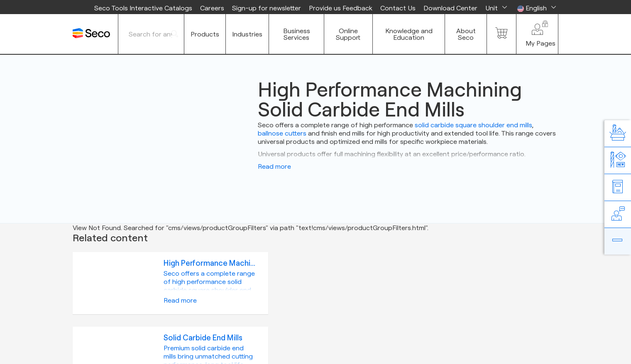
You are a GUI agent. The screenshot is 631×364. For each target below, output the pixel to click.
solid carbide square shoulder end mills (473, 125)
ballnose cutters (282, 133)
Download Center (450, 8)
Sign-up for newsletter (267, 8)
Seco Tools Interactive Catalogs (143, 8)
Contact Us (398, 8)
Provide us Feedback (341, 8)
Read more (274, 166)
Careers (212, 8)
